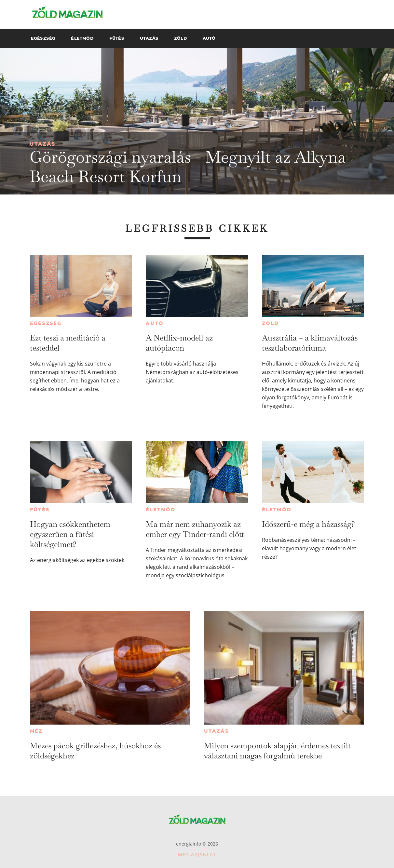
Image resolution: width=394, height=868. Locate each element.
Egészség (46, 323)
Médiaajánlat (197, 855)
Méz (36, 731)
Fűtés (40, 510)
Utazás (43, 144)
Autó (155, 323)
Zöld (270, 323)
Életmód (161, 510)
